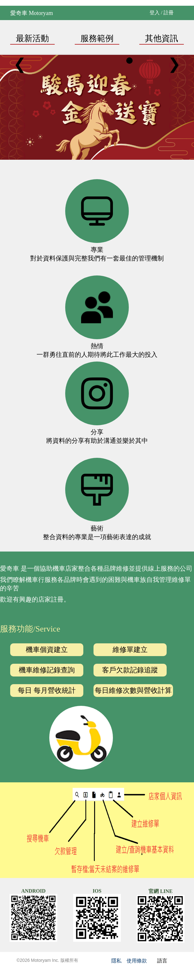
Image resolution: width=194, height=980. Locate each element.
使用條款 (137, 961)
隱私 (116, 961)
